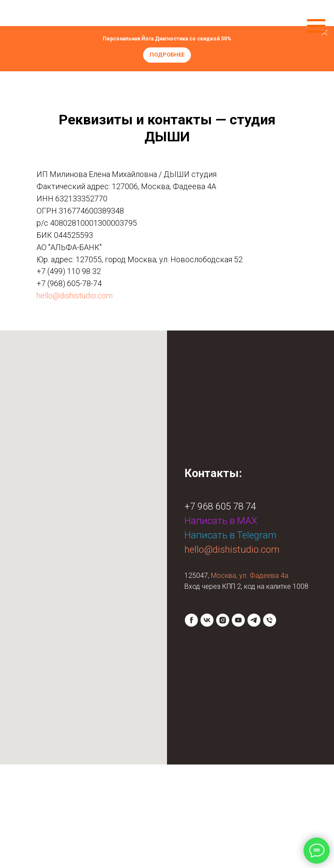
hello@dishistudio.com (75, 295)
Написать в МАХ (221, 521)
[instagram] (223, 620)
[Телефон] (270, 620)
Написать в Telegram (230, 535)
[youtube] (238, 620)
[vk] (207, 620)
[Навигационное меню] (316, 26)
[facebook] (191, 620)
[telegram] (254, 620)
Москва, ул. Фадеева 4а (250, 576)
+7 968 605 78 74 (220, 506)
